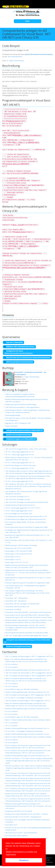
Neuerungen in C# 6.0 (13, 559)
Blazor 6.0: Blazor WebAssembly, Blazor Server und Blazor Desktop (28, 737)
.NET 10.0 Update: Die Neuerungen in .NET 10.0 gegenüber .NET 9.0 (29, 673)
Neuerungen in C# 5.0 (13, 557)
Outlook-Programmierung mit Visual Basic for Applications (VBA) (27, 583)
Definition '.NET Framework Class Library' (19, 347)
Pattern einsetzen (11, 426)
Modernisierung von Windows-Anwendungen (21, 404)
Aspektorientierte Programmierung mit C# (20, 505)
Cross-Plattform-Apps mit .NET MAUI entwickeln (22, 689)
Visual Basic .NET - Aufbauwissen (17, 598)
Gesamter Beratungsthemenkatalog (17, 435)
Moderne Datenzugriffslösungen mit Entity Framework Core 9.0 (27, 692)
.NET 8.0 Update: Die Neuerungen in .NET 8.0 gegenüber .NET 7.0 (28, 701)
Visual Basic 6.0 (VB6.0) (13, 609)
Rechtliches (49, 862)
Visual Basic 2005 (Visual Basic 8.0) (17, 607)
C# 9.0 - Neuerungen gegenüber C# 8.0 (19, 511)
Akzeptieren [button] (24, 860)
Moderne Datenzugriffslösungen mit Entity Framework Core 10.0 (28, 670)
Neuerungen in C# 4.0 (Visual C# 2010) (19, 554)
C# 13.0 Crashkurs (12, 684)
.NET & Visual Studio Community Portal (19, 362)
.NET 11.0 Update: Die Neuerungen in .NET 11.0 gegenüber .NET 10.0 (29, 656)
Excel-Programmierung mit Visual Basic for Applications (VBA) (26, 527)
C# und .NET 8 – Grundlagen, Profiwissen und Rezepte (24, 698)
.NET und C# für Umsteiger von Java (18, 499)
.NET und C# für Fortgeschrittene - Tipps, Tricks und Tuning (26, 449)
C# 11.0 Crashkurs (12, 723)
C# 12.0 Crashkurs (12, 711)
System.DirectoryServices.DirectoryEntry (39, 54)
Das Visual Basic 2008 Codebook (17, 836)
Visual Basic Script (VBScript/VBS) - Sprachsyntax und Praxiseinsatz (28, 612)
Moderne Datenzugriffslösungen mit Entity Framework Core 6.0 (27, 734)
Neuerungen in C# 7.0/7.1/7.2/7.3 (17, 562)
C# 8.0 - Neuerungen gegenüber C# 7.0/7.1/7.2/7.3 (23, 508)
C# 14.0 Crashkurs (12, 664)
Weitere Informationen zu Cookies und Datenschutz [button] (21, 853)
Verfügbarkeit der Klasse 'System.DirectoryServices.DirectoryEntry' (19, 352)
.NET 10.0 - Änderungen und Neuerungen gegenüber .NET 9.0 (27, 635)
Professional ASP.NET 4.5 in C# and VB (19, 811)
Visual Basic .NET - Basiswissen (16, 601)
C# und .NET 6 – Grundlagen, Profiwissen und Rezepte (24, 731)
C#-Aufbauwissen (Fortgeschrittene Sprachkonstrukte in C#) (26, 516)
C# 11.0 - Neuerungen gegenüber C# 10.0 (20, 468)
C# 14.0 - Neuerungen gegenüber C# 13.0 (20, 452)
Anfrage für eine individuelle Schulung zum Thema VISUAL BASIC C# (27, 641)
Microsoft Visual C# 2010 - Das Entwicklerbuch (21, 833)
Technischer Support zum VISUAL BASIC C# (20, 439)
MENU (27, 21)
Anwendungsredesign (13, 415)
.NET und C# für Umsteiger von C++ (18, 497)
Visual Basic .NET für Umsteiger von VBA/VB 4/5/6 (22, 604)
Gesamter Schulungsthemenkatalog (17, 646)
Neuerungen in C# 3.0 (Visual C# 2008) (19, 551)
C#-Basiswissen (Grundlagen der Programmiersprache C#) (25, 519)
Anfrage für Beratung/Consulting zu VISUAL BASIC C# (23, 430)
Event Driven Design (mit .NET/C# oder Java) (20, 465)
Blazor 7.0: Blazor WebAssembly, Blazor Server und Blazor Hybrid (28, 720)
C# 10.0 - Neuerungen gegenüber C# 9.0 (19, 481)
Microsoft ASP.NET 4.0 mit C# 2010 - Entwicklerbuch (23, 817)
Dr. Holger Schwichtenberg (15, 61)
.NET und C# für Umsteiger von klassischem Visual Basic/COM (27, 502)
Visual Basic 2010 (11, 825)
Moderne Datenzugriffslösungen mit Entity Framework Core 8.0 (27, 709)
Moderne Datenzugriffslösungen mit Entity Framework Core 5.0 (27, 756)
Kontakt (47, 860)
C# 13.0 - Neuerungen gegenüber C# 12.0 (20, 455)
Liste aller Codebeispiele (13, 342)
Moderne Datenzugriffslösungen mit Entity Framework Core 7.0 (27, 728)
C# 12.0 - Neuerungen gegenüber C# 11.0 (20, 463)
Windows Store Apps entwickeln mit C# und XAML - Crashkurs (27, 814)
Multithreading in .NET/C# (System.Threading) (21, 545)
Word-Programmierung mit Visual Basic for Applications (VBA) (27, 633)
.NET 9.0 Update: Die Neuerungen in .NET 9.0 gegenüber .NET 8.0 (28, 695)
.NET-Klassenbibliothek (15, 57)
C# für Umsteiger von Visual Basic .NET (19, 514)
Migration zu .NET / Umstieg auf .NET (18, 423)
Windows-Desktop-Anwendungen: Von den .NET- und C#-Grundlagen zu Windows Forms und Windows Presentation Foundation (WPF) (26, 628)
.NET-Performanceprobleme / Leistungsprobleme (22, 407)
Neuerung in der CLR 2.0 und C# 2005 (18, 548)
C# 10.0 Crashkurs (12, 740)
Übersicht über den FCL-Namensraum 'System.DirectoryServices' (27, 358)
